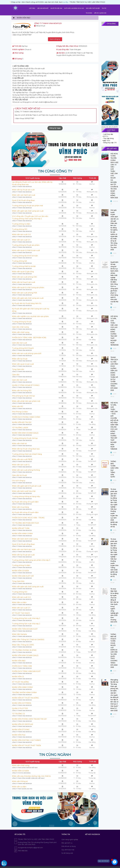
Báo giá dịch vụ (67, 843)
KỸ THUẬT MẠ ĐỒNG (21, 682)
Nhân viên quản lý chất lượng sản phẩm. (28, 288)
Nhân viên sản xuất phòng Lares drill (27, 353)
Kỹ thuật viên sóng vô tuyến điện (25, 502)
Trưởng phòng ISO (20, 229)
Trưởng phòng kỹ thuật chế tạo (25, 438)
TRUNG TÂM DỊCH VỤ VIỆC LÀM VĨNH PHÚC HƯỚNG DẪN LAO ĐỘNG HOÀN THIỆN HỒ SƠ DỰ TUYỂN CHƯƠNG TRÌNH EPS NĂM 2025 (114, 374)
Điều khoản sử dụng (69, 846)
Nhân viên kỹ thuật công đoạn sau (26, 449)
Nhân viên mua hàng (20, 507)
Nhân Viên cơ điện (19, 602)
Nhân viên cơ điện (19, 787)
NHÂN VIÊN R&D (19, 661)
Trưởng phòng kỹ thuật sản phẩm (26, 245)
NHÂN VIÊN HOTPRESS (22, 703)
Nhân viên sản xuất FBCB (22, 459)
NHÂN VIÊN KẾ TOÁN (21, 528)
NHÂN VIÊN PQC (19, 735)
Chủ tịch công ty (19, 481)
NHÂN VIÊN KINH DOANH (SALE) (25, 433)
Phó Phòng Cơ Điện (20, 412)
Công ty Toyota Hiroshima (21, 773)
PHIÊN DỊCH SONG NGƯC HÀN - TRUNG (28, 518)
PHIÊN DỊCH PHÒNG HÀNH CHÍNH (26, 417)
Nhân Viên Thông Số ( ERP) (23, 645)
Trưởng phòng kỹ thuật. (22, 322)
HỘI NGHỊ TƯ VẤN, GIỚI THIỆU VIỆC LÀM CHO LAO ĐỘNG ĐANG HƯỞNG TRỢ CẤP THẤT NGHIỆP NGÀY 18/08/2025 (114, 331)
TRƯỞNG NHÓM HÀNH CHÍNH (24, 693)
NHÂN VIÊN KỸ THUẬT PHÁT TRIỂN (26, 746)
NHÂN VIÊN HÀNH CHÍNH (22, 534)
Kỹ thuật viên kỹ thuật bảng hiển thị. (27, 303)
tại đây (23, 2)
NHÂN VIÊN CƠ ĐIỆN (20, 571)
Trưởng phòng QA (19, 261)
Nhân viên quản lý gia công (23, 272)
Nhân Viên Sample (19, 634)
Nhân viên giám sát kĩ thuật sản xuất (27, 486)
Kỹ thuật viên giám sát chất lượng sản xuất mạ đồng (31, 310)
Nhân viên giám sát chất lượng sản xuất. (28, 298)
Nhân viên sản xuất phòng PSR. (25, 293)
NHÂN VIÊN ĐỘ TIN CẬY (22, 422)
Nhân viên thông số (20, 781)
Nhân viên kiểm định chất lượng (25, 539)
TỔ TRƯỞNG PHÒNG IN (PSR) (24, 650)
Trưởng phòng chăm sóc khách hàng (27, 454)
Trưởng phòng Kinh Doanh (23, 348)
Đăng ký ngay (55, 128)
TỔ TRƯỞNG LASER (20, 428)
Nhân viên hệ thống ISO (22, 391)
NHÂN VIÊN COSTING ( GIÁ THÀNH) (26, 740)
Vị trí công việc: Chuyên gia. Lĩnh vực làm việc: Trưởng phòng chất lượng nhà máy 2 (30, 217)
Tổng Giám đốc (18, 369)
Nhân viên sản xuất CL (21, 465)
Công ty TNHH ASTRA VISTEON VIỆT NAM (25, 768)
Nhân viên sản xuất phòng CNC (25, 277)
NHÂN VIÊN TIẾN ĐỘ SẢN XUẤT (25, 629)
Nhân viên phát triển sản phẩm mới (26, 401)
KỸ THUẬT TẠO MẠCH (21, 613)
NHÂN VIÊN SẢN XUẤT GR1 (23, 576)
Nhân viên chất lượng (21, 332)
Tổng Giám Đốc (18, 581)
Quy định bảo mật (68, 850)
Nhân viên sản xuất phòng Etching (26, 470)
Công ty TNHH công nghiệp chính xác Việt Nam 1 (28, 778)
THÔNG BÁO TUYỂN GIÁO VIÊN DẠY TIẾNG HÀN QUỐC (114, 469)
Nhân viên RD (18, 406)
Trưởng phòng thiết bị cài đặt (24, 266)
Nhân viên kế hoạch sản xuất (24, 282)
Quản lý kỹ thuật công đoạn (23, 200)
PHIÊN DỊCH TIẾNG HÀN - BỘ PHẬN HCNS (29, 338)
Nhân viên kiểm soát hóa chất (24, 491)
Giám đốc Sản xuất (20, 343)
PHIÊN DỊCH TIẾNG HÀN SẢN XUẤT (26, 671)
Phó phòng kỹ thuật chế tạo (23, 396)
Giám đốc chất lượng (20, 327)
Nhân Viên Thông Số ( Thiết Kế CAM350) (28, 640)
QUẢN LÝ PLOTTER (20, 708)
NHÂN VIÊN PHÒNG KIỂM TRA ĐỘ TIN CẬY (29, 719)
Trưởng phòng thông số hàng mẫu (26, 497)
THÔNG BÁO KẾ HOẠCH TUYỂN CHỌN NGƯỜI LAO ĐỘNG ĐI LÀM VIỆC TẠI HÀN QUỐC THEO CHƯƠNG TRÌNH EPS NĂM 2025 (114, 651)
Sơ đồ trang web (67, 853)
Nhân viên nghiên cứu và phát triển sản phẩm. (31, 316)
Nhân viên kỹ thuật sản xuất (23, 190)
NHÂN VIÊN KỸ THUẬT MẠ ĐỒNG (25, 698)
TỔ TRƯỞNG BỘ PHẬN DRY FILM (25, 523)
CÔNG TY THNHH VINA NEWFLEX (22, 187)
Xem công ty (55, 39)
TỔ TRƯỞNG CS (18, 714)
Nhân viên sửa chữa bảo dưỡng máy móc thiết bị (31, 776)
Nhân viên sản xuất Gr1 (21, 240)
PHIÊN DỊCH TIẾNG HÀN (22, 666)
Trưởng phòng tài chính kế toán (25, 256)
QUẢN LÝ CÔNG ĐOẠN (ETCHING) (26, 385)
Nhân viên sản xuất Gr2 (21, 235)
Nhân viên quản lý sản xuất (23, 364)
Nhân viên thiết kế (19, 444)
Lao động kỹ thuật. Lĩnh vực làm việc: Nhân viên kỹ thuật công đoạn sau (32, 183)
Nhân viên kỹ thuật (20, 359)
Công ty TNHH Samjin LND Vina (22, 789)
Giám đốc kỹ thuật (19, 475)
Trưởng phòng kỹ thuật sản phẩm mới (27, 206)
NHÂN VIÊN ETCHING (21, 730)
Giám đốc (16, 375)
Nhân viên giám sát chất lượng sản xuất (28, 211)
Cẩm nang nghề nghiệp (70, 840)
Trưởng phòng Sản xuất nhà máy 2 (26, 618)
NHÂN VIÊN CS (18, 677)
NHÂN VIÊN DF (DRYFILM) (23, 724)
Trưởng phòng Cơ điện (21, 224)
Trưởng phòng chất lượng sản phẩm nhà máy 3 (31, 560)
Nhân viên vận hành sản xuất (24, 195)
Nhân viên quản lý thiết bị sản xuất (26, 250)
